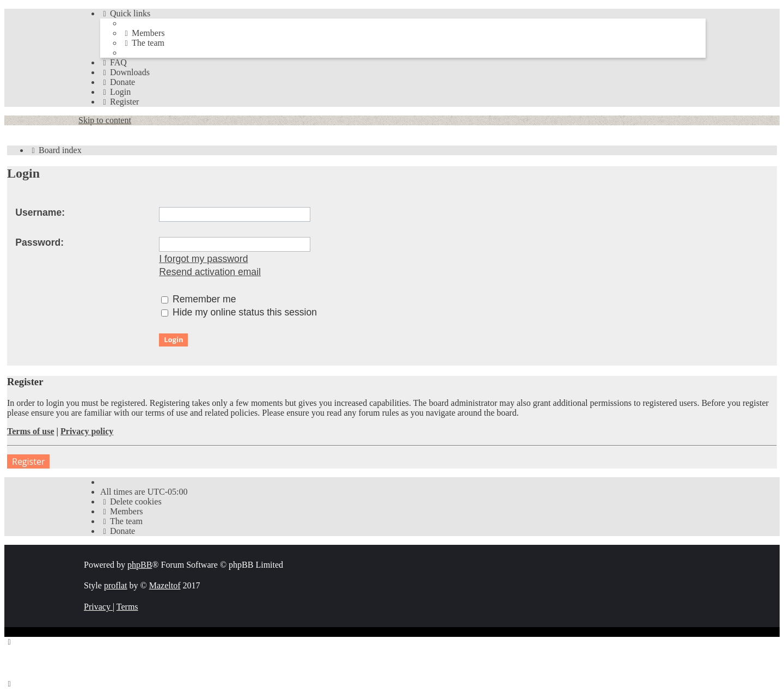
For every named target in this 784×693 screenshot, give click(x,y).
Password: (39, 242)
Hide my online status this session (239, 312)
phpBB (140, 565)
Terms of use (31, 431)
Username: (40, 212)
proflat (116, 585)
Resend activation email (210, 272)
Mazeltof (165, 585)
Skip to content (105, 120)
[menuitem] (143, 33)
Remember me (198, 299)
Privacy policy (87, 431)
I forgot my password (203, 259)
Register (28, 461)
